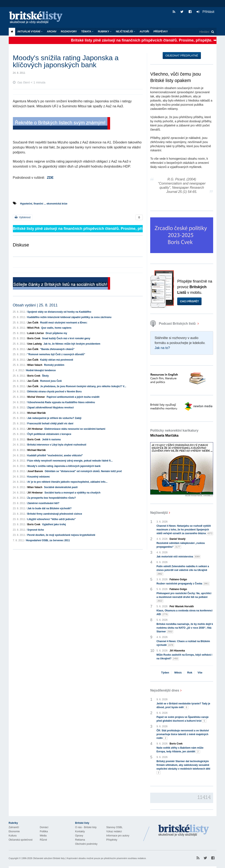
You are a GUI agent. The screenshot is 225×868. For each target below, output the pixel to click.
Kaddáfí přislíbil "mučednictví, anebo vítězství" (55, 455)
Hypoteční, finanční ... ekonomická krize (44, 204)
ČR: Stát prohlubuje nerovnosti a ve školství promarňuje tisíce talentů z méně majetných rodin (183, 735)
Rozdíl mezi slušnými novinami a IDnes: (64, 323)
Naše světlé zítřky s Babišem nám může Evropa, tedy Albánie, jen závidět (180, 750)
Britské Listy (184, 831)
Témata (87, 32)
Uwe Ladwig (35, 344)
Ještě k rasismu (52, 440)
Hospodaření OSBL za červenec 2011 (48, 540)
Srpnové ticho (36, 530)
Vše (200, 673)
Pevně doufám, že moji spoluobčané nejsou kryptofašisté (61, 535)
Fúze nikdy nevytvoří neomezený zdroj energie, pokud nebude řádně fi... (70, 461)
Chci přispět (189, 301)
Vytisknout (23, 217)
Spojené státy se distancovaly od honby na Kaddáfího (59, 312)
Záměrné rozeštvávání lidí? (43, 503)
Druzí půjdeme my (56, 333)
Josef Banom (35, 471)
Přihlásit (205, 12)
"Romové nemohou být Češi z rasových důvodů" (56, 354)
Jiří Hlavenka (177, 651)
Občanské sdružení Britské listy (49, 858)
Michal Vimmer (36, 397)
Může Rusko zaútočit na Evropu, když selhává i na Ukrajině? (184, 657)
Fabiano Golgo (178, 579)
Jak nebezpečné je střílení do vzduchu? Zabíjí (54, 418)
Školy (45, 376)
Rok (190, 673)
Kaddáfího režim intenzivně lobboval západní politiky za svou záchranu (69, 317)
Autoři (144, 32)
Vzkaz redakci (114, 831)
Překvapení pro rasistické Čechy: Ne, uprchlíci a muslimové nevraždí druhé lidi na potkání (184, 597)
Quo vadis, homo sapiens (56, 328)
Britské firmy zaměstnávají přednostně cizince (55, 514)
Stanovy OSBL (115, 827)
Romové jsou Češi (51, 381)
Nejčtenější (126, 32)
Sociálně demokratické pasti (61, 487)
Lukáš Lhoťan (36, 333)
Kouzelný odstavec (39, 477)
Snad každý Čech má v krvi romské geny (66, 338)
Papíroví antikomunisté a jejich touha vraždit (73, 397)
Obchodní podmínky (86, 844)
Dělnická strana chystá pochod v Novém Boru (55, 392)
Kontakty (80, 831)
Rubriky (105, 32)
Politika (44, 831)
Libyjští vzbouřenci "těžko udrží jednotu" (52, 519)
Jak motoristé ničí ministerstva (178, 557)
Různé (44, 840)
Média (43, 836)
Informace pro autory (118, 836)
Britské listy (38, 18)
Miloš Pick (34, 328)
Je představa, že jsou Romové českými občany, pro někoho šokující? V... (83, 386)
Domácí (44, 827)
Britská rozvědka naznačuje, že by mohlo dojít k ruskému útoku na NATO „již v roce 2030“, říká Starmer (185, 628)
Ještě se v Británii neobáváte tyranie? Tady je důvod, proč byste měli (183, 706)
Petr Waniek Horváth (182, 606)
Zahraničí (14, 827)
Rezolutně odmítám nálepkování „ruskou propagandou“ (181, 545)
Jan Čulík (33, 323)
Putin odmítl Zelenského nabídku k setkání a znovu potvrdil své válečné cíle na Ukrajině (183, 570)
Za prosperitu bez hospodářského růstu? (52, 498)
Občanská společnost (21, 840)
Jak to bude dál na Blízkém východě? (50, 508)
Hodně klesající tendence (41, 370)
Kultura (13, 836)
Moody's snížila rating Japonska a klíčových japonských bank (64, 466)
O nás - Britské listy (86, 827)
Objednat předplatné (182, 56)
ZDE (50, 178)
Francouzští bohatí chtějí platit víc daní (50, 424)
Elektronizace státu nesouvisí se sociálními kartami (75, 429)
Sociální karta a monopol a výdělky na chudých (72, 493)
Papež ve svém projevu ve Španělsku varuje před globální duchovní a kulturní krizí (183, 719)
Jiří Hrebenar (35, 429)
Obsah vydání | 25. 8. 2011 (35, 305)
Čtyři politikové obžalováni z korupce (49, 434)
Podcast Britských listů (173, 324)
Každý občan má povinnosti (57, 360)
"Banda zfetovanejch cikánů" (57, 349)
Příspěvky (161, 32)
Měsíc (178, 673)
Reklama (80, 840)
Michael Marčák (37, 413)
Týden (165, 673)
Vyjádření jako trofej (54, 524)
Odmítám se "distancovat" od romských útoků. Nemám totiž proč (83, 471)
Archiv (52, 32)
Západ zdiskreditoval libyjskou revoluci (51, 408)
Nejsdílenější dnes (165, 690)
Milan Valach (35, 365)
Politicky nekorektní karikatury (174, 433)
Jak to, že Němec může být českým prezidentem (72, 344)
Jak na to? (162, 348)
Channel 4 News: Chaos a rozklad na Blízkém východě (183, 643)
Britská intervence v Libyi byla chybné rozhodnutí (57, 445)
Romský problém (54, 365)
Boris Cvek (34, 338)
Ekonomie (14, 831)
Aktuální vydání (30, 32)
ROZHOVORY (69, 32)
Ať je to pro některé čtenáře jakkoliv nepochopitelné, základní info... (68, 482)
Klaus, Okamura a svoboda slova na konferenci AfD (184, 613)
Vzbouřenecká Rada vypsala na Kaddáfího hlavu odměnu (61, 402)
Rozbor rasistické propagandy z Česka (183, 584)
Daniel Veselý (178, 539)
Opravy (79, 836)
